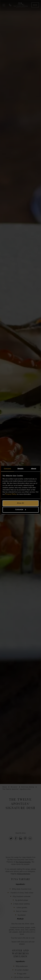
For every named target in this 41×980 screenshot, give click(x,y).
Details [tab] (21, 469)
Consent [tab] (7, 469)
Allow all (20, 503)
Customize (21, 510)
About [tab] (34, 469)
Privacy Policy (11, 494)
